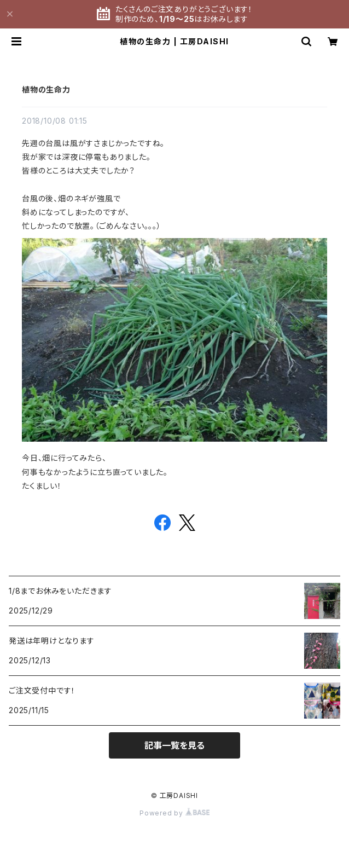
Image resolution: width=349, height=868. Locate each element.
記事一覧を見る (174, 745)
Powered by (174, 813)
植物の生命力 (46, 89)
